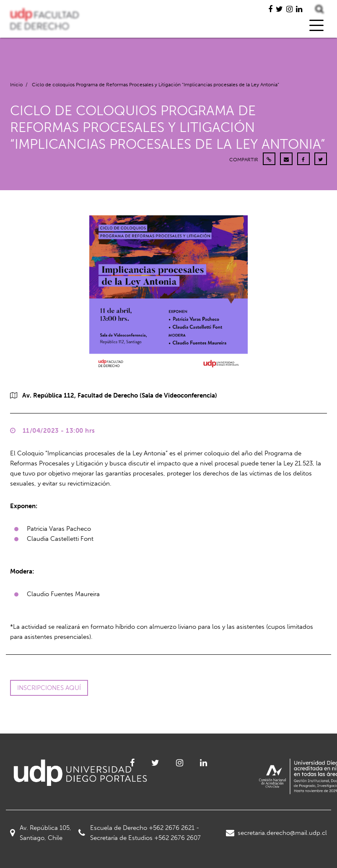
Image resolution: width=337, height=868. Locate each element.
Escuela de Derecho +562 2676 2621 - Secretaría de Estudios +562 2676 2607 (140, 833)
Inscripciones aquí (49, 688)
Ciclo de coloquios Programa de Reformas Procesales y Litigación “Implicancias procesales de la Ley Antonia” (156, 85)
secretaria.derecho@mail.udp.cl (276, 833)
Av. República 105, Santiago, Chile (41, 833)
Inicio (16, 85)
